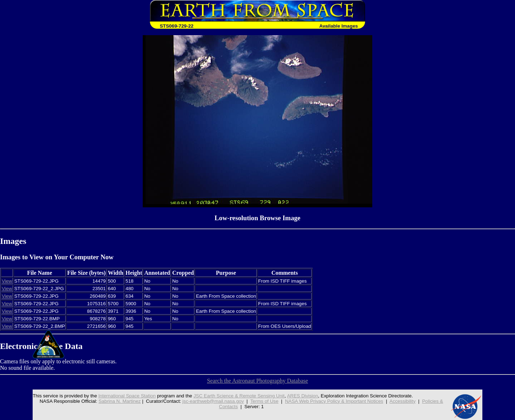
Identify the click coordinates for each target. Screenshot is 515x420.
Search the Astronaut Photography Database (257, 381)
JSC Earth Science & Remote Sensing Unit (239, 396)
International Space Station (127, 396)
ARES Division (303, 396)
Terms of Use (264, 401)
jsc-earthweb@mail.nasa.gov (213, 401)
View (7, 281)
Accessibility (403, 401)
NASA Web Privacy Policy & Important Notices (334, 401)
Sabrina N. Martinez (120, 401)
